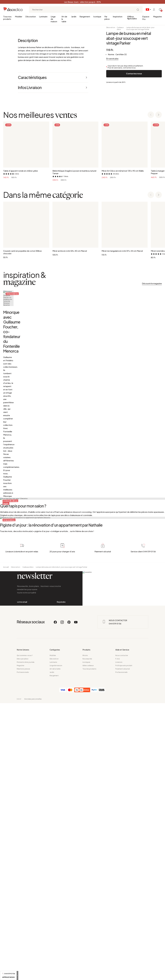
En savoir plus (112, 58)
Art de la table (64, 19)
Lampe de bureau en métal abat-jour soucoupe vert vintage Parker (140, 28)
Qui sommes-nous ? (25, 932)
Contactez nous (134, 73)
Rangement (85, 16)
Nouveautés (87, 936)
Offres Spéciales (132, 18)
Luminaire (43, 16)
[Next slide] (159, 163)
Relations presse (23, 946)
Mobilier (19, 16)
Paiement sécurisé (123, 946)
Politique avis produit (124, 942)
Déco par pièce (22, 936)
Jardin (74, 16)
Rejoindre (61, 868)
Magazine (157, 16)
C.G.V (19, 976)
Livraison (119, 939)
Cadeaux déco (120, 28)
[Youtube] (76, 900)
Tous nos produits (7, 18)
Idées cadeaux (88, 942)
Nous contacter (122, 932)
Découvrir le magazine (152, 332)
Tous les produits (89, 946)
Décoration (31, 16)
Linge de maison (54, 19)
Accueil (6, 823)
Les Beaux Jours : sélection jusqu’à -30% (82, 2)
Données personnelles (33, 976)
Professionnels (23, 949)
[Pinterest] (69, 900)
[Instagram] (62, 900)
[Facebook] (55, 900)
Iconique (97, 16)
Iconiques (86, 939)
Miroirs (85, 932)
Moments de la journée (26, 939)
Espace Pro (146, 18)
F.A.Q (117, 936)
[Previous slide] (151, 163)
